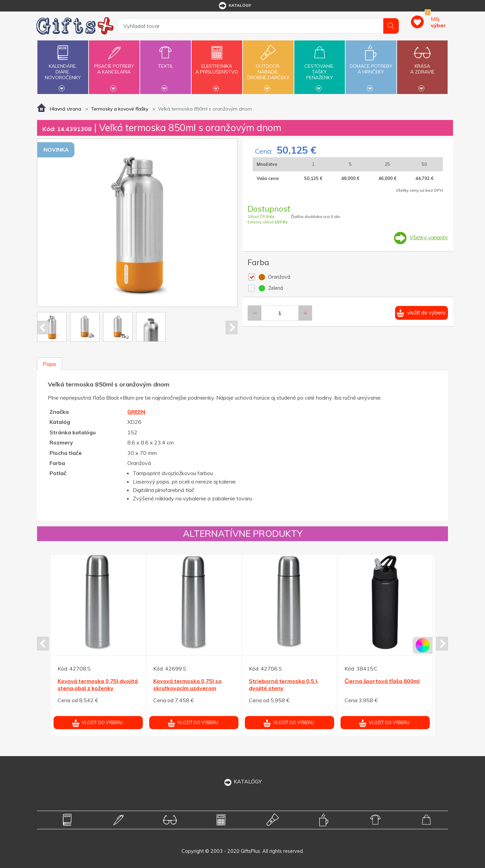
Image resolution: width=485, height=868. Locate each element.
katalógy (235, 6)
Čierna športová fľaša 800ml (382, 681)
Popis (50, 364)
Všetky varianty (429, 237)
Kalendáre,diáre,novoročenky (63, 66)
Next (232, 328)
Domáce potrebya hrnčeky (371, 65)
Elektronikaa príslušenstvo (217, 65)
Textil (165, 62)
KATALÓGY (243, 781)
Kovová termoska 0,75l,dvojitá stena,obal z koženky (98, 685)
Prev (43, 328)
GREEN (136, 412)
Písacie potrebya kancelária (114, 65)
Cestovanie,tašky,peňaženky (320, 66)
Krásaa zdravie (422, 65)
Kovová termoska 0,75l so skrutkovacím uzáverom (187, 685)
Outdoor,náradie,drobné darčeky (268, 66)
